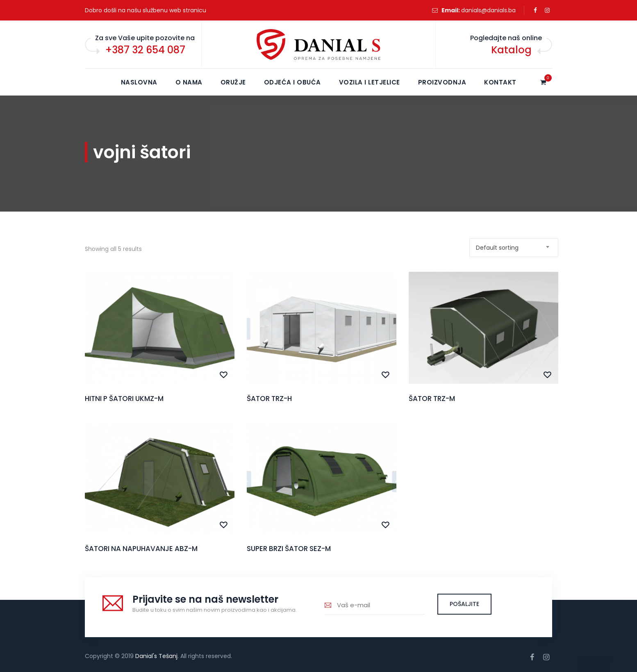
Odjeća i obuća (292, 82)
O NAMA (189, 82)
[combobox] (514, 248)
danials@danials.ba (488, 10)
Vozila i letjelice (370, 82)
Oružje (233, 82)
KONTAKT (500, 82)
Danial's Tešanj (156, 656)
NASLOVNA (139, 82)
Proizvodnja (442, 82)
